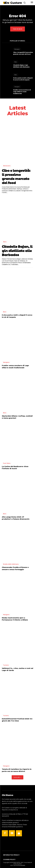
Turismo (6, 665)
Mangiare (17, 87)
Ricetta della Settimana (11, 564)
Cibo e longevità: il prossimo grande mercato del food (23, 53)
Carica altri (17, 777)
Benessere (17, 49)
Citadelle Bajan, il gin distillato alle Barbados (21, 66)
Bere (16, 62)
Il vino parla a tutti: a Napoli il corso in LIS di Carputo (23, 79)
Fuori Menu (7, 463)
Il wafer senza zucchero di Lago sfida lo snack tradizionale (22, 92)
